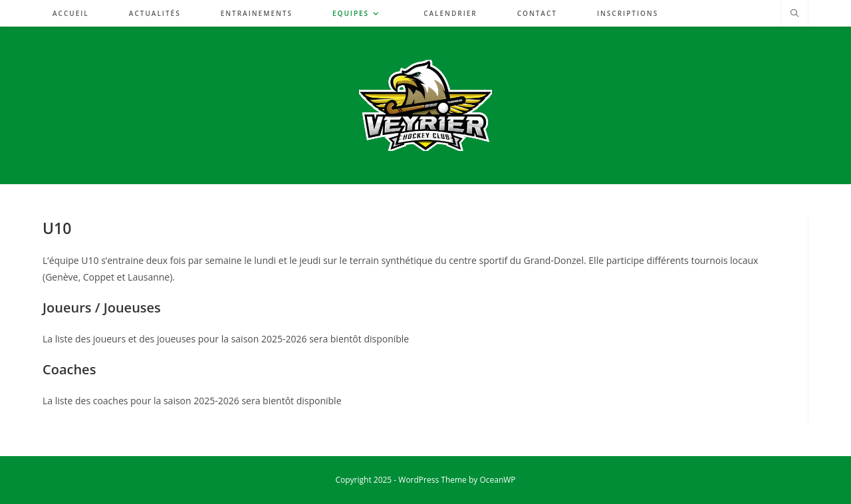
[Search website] (794, 14)
